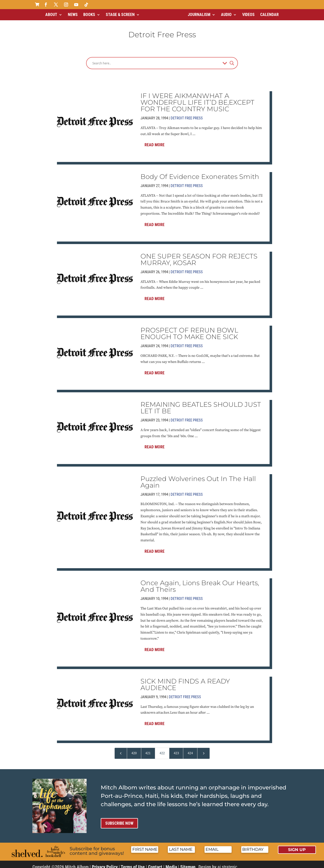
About (51, 15)
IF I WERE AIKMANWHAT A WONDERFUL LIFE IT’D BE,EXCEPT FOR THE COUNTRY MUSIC (197, 98)
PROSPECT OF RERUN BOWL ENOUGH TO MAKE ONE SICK (189, 329)
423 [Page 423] (176, 749)
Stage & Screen (120, 15)
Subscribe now (119, 819)
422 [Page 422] (162, 749)
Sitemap (188, 863)
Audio (226, 15)
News (73, 15)
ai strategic (227, 863)
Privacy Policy (105, 863)
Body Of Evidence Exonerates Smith (200, 172)
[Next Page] (204, 749)
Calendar (269, 15)
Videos (248, 15)
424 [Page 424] (190, 749)
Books (89, 15)
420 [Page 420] (134, 749)
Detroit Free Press (187, 114)
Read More (155, 141)
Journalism (199, 15)
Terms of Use (133, 863)
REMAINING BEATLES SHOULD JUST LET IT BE (201, 403)
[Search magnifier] (232, 59)
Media (171, 863)
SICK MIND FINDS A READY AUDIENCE (185, 680)
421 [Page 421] (148, 749)
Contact (155, 863)
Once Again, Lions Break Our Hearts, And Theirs (200, 582)
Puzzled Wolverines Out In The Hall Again (198, 478)
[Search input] (156, 59)
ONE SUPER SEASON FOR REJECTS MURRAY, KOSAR (199, 255)
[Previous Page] (121, 749)
